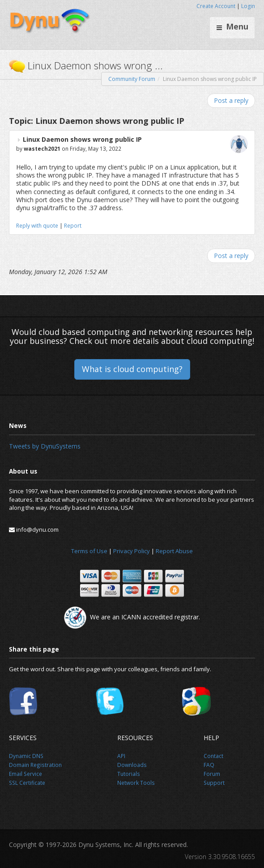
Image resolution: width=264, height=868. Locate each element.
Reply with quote (37, 225)
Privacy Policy (132, 551)
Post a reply (231, 100)
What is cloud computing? (132, 369)
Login (248, 6)
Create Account (216, 6)
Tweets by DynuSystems (45, 446)
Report (73, 225)
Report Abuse (174, 551)
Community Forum (132, 79)
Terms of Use (89, 551)
